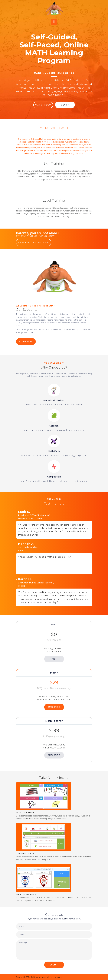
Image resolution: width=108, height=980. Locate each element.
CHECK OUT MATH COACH (34, 242)
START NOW (26, 341)
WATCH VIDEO (43, 105)
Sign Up (65, 105)
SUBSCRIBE (54, 707)
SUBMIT (54, 965)
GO (54, 659)
